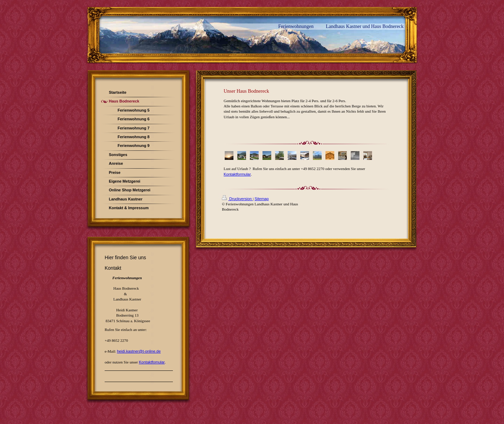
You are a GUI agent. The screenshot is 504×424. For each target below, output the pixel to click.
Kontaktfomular (152, 362)
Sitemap (261, 199)
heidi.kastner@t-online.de (139, 351)
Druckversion (237, 199)
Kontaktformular (237, 174)
